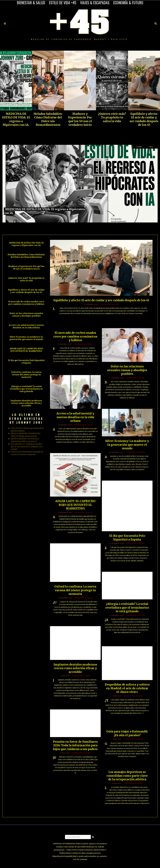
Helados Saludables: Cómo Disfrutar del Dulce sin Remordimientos (48, 119)
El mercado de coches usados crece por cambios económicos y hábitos (26, 303)
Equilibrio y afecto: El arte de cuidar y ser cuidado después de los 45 (144, 119)
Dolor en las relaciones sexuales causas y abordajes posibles (26, 315)
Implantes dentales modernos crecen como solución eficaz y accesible (26, 403)
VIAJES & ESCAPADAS (95, 3)
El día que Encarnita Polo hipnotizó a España (26, 362)
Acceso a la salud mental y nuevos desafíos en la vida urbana (26, 326)
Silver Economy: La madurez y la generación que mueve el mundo (26, 338)
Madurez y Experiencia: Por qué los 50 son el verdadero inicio (80, 119)
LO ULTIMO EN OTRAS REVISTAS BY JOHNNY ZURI (26, 418)
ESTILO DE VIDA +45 (63, 3)
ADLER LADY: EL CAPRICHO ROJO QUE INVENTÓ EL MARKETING (26, 350)
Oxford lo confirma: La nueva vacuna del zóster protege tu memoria (26, 375)
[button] (93, 837)
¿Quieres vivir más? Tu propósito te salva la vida (112, 117)
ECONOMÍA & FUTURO (128, 3)
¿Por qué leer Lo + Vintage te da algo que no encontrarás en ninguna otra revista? (27, 447)
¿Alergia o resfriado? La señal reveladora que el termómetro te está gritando (26, 389)
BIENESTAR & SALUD (31, 3)
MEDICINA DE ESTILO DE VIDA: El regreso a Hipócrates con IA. (16, 119)
